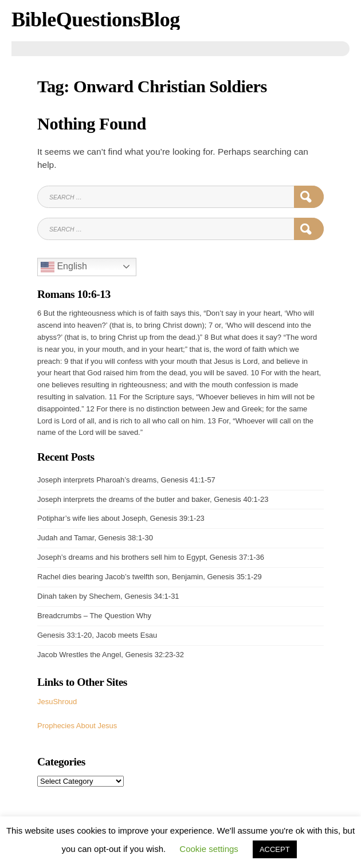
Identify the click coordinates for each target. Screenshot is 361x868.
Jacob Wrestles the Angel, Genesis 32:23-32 (111, 655)
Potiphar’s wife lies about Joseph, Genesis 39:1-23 (121, 518)
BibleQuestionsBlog (96, 19)
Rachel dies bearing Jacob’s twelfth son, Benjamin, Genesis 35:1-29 (150, 577)
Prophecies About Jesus (77, 726)
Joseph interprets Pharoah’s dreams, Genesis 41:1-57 (126, 480)
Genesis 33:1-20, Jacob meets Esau (97, 635)
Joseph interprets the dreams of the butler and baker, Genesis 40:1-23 (153, 499)
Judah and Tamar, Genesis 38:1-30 (95, 538)
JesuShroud (57, 702)
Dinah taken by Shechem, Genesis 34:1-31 (108, 596)
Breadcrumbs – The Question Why (94, 616)
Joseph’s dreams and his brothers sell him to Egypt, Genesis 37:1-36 (151, 557)
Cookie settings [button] (209, 849)
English (64, 267)
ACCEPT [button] (275, 849)
